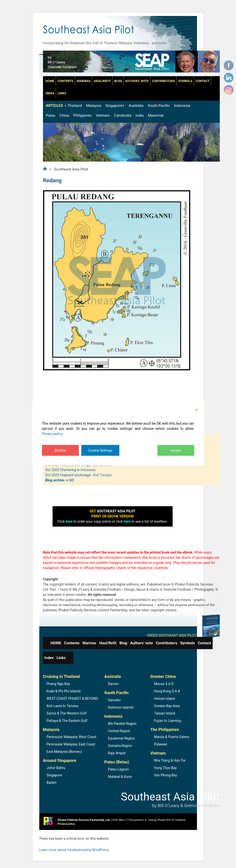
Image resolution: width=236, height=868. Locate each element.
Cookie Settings (100, 450)
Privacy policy (52, 434)
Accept (176, 450)
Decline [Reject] (60, 450)
